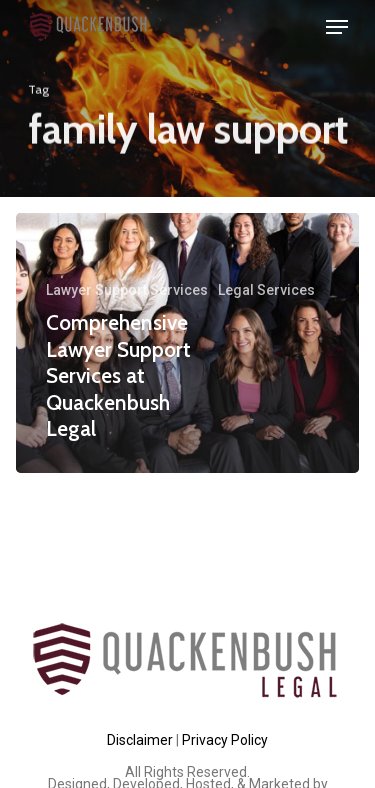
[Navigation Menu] (337, 27)
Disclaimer (140, 740)
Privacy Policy (225, 740)
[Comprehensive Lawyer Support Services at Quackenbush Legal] (187, 343)
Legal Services (266, 290)
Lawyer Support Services (127, 290)
